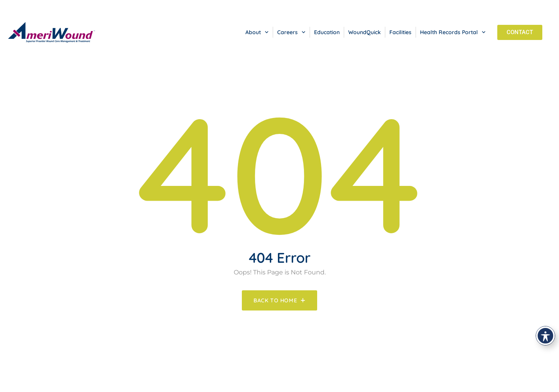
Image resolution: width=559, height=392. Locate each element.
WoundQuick (365, 32)
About (257, 32)
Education (327, 32)
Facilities (400, 32)
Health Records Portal (453, 32)
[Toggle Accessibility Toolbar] (545, 336)
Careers (291, 32)
